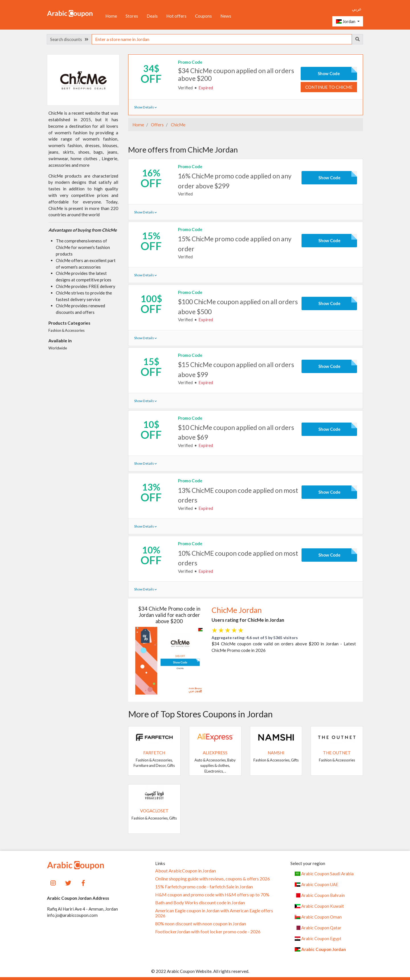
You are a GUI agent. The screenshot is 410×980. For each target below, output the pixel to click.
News (226, 16)
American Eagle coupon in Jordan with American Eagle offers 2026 (214, 913)
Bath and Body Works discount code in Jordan (200, 903)
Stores (132, 16)
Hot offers (176, 16)
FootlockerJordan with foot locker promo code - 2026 (208, 932)
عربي (357, 9)
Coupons (203, 16)
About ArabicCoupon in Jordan (185, 871)
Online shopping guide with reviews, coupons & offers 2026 (213, 879)
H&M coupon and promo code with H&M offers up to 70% (212, 895)
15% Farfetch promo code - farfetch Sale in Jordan (204, 887)
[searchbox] (222, 39)
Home (111, 16)
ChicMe (178, 125)
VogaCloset (154, 811)
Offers (157, 125)
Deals (152, 16)
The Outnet (337, 753)
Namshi (276, 753)
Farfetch (154, 753)
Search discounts (69, 39)
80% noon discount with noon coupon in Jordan (201, 924)
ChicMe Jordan (237, 610)
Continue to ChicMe (329, 87)
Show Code (329, 73)
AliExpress (215, 753)
